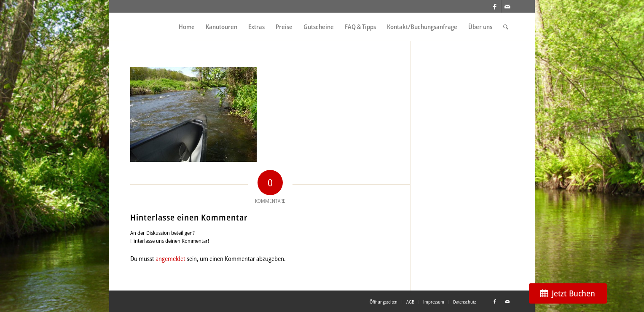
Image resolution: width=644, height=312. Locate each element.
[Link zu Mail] (507, 6)
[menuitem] (187, 27)
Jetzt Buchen (573, 293)
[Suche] (506, 27)
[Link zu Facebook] (495, 6)
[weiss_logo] (160, 27)
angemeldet (170, 258)
